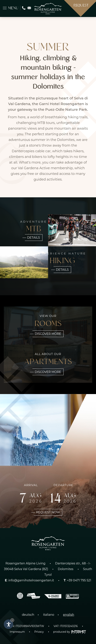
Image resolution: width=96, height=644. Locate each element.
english (69, 615)
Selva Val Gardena (28, 569)
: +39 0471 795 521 (78, 580)
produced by (70, 632)
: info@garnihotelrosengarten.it (29, 580)
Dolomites (66, 569)
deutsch (28, 615)
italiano (49, 615)
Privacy (39, 632)
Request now (47, 512)
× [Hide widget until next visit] (12, 620)
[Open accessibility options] (8, 624)
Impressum (17, 632)
